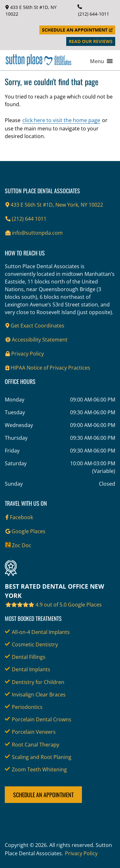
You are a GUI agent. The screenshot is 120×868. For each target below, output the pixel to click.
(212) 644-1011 (94, 14)
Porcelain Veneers (34, 732)
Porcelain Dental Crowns (42, 719)
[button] (97, 61)
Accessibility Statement (36, 340)
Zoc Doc (18, 545)
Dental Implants (31, 669)
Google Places (25, 531)
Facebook (19, 517)
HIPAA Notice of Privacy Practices (48, 368)
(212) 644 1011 (26, 219)
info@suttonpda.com (34, 233)
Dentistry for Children (38, 682)
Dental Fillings (29, 657)
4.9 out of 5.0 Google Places (54, 605)
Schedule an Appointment (43, 795)
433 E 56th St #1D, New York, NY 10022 (54, 205)
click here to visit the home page (61, 120)
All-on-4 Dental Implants (41, 632)
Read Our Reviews (91, 41)
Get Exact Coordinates (35, 326)
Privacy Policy (25, 354)
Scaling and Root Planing (42, 757)
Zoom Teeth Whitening (39, 769)
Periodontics (27, 707)
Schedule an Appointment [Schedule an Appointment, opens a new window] (77, 30)
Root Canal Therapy (36, 745)
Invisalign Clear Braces (39, 695)
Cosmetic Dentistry (35, 644)
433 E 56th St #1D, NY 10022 (31, 11)
